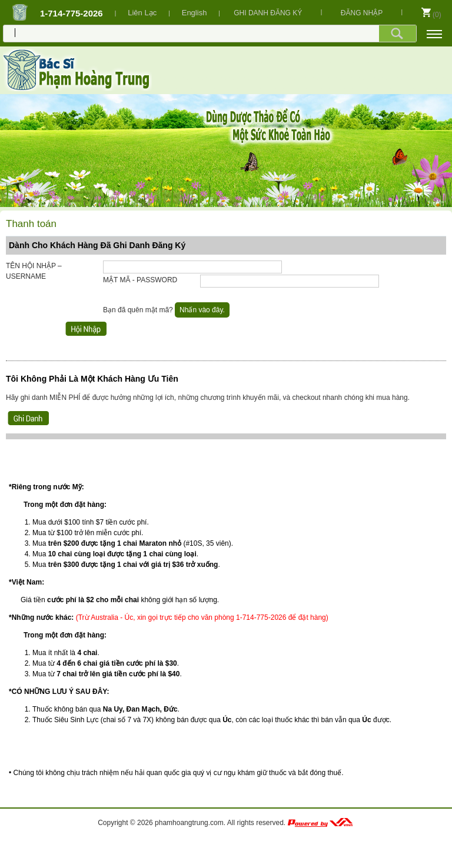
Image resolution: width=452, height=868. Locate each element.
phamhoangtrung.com (189, 823)
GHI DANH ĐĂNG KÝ (268, 13)
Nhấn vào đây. (202, 310)
